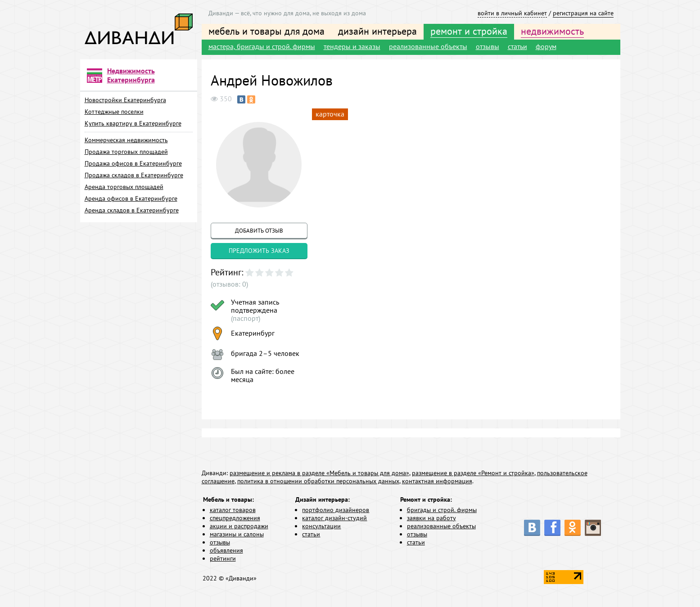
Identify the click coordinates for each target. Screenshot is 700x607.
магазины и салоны (237, 534)
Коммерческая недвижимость (126, 140)
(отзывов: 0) (229, 284)
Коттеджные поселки (114, 112)
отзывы (488, 46)
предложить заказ (259, 251)
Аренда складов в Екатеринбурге (132, 210)
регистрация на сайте (583, 13)
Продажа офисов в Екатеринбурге (133, 163)
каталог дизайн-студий (334, 518)
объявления (226, 550)
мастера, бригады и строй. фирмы (262, 46)
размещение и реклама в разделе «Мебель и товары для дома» (319, 473)
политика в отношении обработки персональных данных (318, 481)
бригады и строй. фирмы (442, 510)
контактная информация (437, 481)
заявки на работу (431, 518)
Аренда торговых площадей (124, 187)
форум (546, 46)
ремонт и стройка (469, 31)
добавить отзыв (259, 231)
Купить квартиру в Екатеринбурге (133, 123)
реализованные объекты (428, 46)
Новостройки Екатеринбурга (125, 100)
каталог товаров (233, 510)
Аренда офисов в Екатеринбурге (131, 198)
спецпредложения (235, 518)
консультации (321, 526)
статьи (517, 46)
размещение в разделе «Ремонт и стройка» (473, 473)
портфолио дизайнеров (336, 510)
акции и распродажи (239, 526)
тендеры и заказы (352, 46)
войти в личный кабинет (512, 13)
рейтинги (223, 558)
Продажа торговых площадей (126, 152)
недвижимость (552, 31)
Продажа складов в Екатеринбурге (134, 175)
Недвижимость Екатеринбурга (131, 75)
